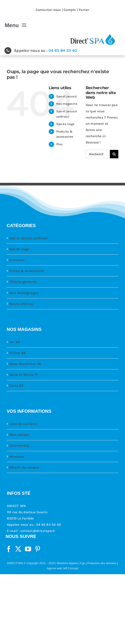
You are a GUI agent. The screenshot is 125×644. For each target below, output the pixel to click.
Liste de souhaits (23, 424)
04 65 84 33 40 (63, 50)
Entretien (17, 260)
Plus (59, 144)
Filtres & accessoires (27, 271)
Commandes (19, 446)
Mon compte (19, 435)
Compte (70, 10)
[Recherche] (114, 154)
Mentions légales (67, 563)
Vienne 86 (17, 353)
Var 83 (15, 342)
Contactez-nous (48, 10)
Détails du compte (24, 467)
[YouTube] (28, 549)
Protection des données (102, 563)
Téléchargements (23, 282)
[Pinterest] (38, 549)
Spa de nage (65, 124)
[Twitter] (18, 549)
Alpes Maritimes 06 (25, 364)
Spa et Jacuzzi (67, 96)
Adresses (17, 457)
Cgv (83, 563)
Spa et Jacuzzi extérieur (29, 238)
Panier (84, 10)
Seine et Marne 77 (24, 375)
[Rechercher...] (98, 154)
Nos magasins (67, 104)
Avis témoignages (24, 293)
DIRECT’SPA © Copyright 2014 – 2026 (31, 563)
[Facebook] (9, 549)
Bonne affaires (21, 304)
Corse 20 (16, 386)
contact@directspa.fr (38, 531)
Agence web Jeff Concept (62, 568)
